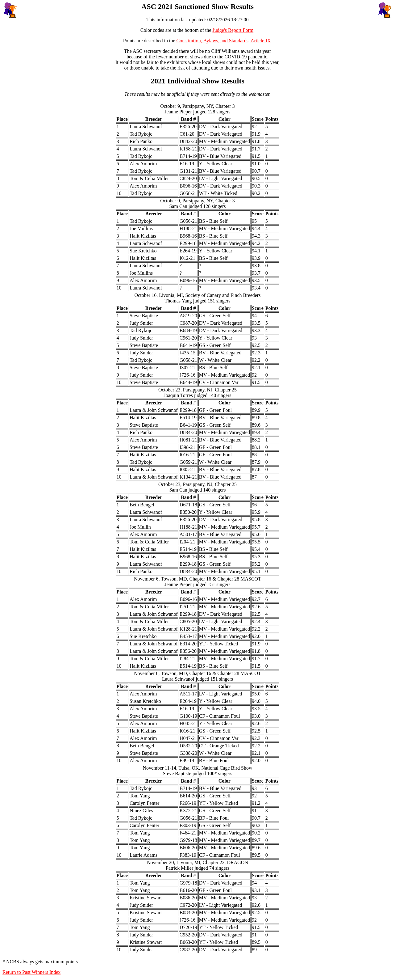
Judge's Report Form (233, 30)
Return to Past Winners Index (31, 972)
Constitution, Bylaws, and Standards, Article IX (224, 41)
